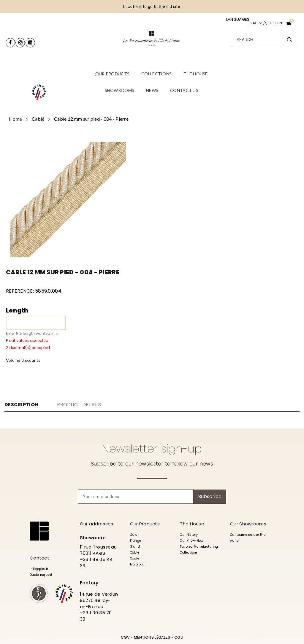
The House (192, 524)
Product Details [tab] (79, 405)
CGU (179, 637)
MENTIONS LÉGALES (152, 637)
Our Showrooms (248, 524)
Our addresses (97, 524)
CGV (125, 637)
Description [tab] (21, 405)
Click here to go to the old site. (152, 7)
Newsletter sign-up (152, 449)
